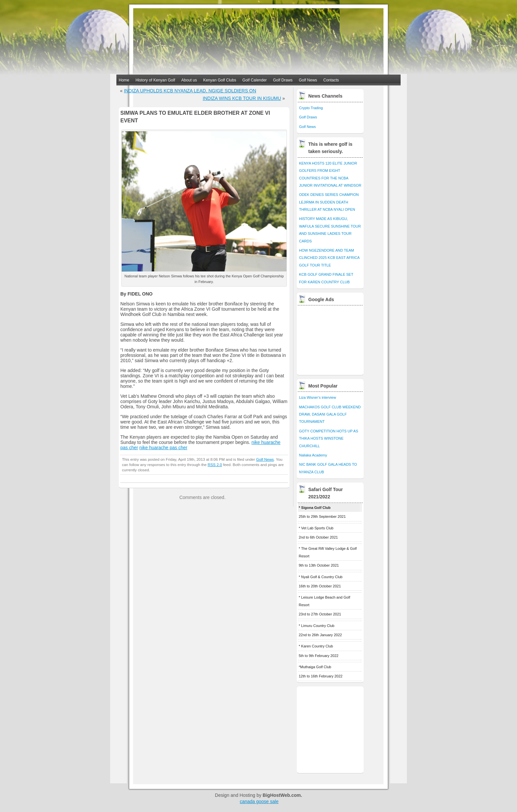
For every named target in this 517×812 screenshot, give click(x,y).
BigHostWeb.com (282, 795)
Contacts (331, 80)
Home (124, 80)
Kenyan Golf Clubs (220, 80)
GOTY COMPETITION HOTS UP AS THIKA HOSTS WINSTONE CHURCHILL (329, 438)
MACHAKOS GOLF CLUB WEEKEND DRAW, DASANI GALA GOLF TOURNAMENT (330, 414)
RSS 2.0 (215, 465)
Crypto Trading (311, 108)
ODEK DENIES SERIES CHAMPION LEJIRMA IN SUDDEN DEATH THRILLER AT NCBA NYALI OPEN (329, 202)
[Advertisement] (331, 338)
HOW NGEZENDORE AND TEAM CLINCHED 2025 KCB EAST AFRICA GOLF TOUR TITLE (329, 258)
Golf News (308, 80)
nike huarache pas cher (164, 448)
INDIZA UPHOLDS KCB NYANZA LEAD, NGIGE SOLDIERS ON (190, 91)
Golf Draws (283, 80)
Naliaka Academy (313, 455)
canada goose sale (259, 801)
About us (189, 80)
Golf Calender (255, 80)
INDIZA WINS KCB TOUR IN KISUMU (242, 98)
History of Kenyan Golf (155, 80)
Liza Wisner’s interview (318, 397)
